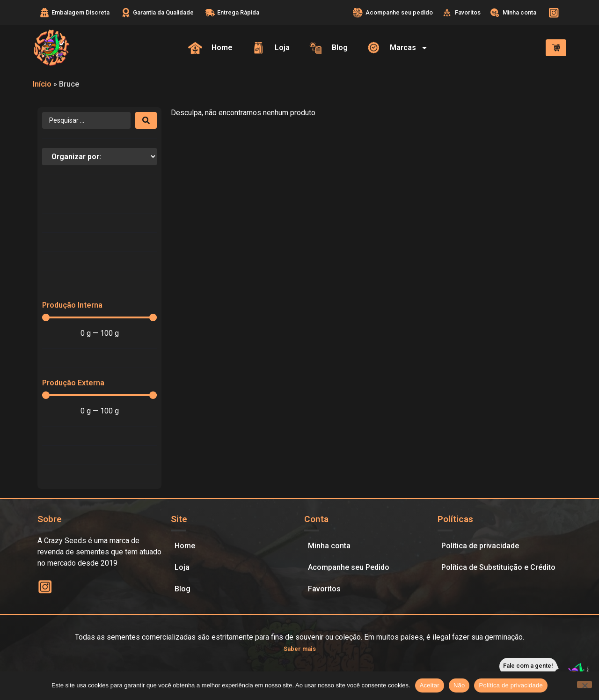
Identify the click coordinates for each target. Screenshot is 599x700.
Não (459, 685)
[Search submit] (146, 120)
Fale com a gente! (528, 666)
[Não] (584, 685)
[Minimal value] (99, 317)
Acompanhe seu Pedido (349, 567)
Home (185, 546)
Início (42, 84)
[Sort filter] (99, 157)
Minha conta (329, 546)
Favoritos (324, 589)
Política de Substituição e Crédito (498, 567)
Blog (183, 589)
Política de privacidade (480, 546)
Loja (182, 567)
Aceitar (430, 685)
